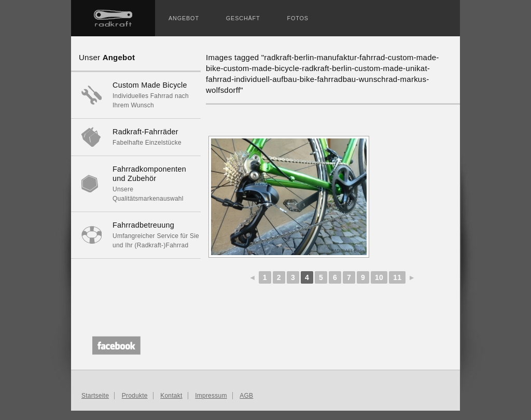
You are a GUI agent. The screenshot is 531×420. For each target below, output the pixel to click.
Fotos (298, 18)
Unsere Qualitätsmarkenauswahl (136, 183)
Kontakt (171, 396)
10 (379, 277)
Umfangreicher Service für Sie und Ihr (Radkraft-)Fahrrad (136, 235)
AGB (246, 396)
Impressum (211, 396)
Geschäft (243, 18)
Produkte (135, 396)
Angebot (184, 18)
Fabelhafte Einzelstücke (136, 137)
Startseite (113, 18)
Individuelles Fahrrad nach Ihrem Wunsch (136, 95)
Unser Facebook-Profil (114, 344)
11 (397, 277)
